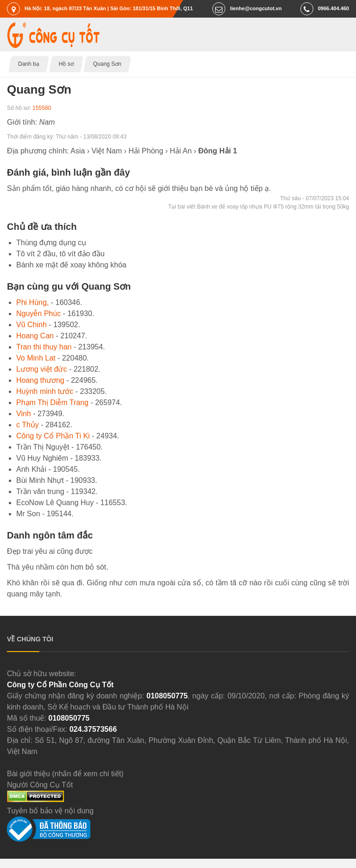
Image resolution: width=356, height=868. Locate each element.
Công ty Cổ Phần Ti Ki (53, 436)
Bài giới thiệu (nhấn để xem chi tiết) (65, 774)
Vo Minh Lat (36, 358)
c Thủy (28, 425)
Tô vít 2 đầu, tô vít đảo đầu (60, 254)
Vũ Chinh (32, 325)
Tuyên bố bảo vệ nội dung (50, 811)
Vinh (24, 414)
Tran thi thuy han (44, 347)
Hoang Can (35, 336)
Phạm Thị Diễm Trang (52, 402)
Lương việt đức (41, 369)
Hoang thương (40, 380)
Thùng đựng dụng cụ (51, 243)
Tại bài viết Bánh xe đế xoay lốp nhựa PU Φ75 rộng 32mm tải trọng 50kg (259, 207)
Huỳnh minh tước (45, 391)
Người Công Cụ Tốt (40, 785)
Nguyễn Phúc (38, 314)
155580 (42, 108)
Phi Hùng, (32, 302)
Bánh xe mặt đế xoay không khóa (71, 265)
